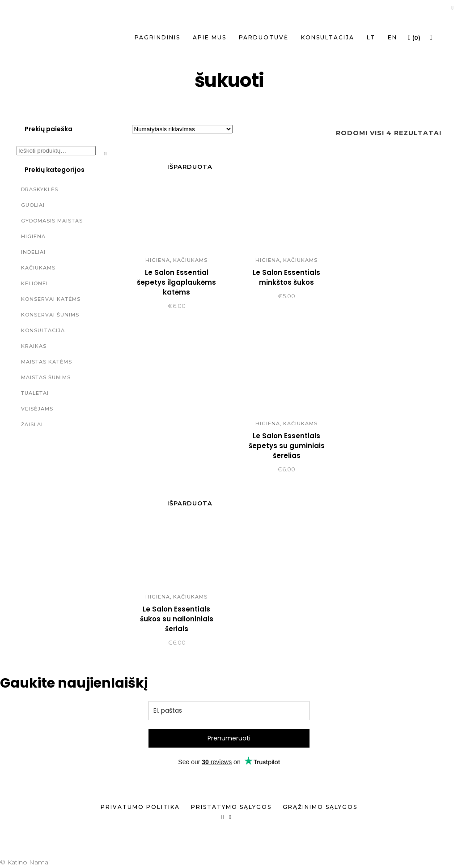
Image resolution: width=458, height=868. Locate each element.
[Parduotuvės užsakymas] (182, 129)
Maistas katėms (47, 362)
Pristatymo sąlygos (231, 807)
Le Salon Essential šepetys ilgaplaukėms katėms (176, 282)
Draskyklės (40, 189)
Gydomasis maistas (52, 221)
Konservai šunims (50, 315)
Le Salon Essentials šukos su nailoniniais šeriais (177, 619)
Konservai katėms (51, 299)
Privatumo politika (140, 807)
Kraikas (34, 346)
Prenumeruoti (229, 738)
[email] (229, 711)
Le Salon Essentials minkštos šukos (286, 277)
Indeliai (33, 252)
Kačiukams (38, 268)
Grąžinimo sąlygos (320, 807)
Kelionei (34, 283)
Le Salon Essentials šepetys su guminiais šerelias (287, 446)
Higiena (33, 236)
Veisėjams (37, 409)
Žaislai (32, 424)
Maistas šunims (46, 377)
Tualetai (35, 393)
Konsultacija (43, 330)
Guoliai (33, 205)
